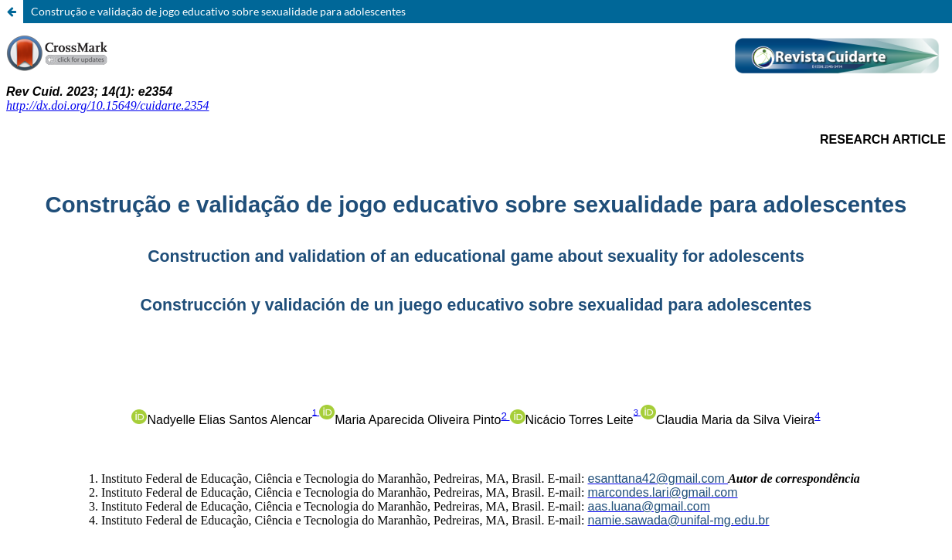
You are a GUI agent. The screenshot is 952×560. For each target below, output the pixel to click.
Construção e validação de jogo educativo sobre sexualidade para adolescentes (218, 11)
